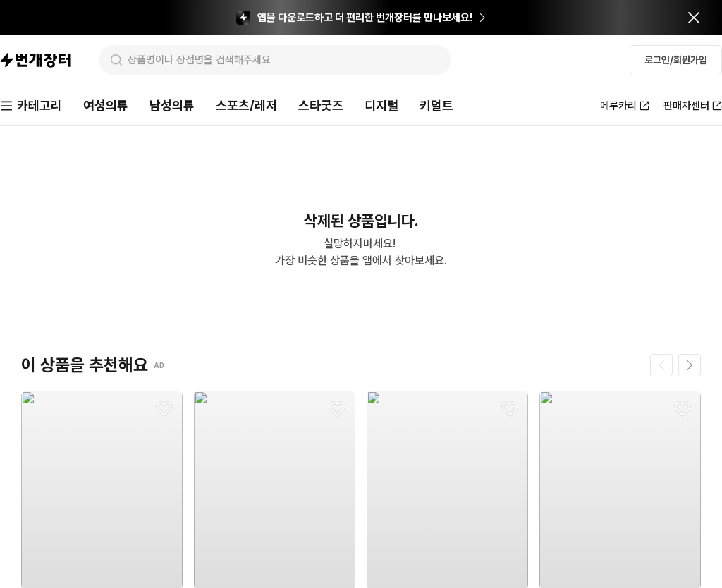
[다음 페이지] (690, 365)
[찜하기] (164, 409)
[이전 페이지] (661, 365)
